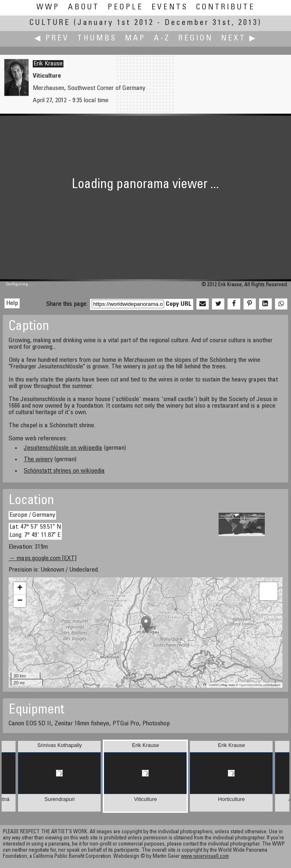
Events (170, 8)
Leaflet (214, 685)
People (125, 8)
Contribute (226, 8)
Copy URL (179, 304)
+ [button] (20, 588)
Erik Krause (48, 64)
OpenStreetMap (250, 685)
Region (196, 39)
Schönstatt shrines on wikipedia (64, 471)
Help (12, 303)
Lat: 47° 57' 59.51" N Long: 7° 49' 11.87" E (35, 531)
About (84, 8)
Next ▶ (239, 39)
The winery (38, 460)
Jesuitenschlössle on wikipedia (63, 448)
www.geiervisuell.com (205, 857)
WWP (48, 8)
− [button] (20, 601)
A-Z (162, 39)
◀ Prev (52, 39)
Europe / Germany (32, 515)
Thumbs (97, 39)
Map (135, 39)
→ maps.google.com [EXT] (43, 558)
